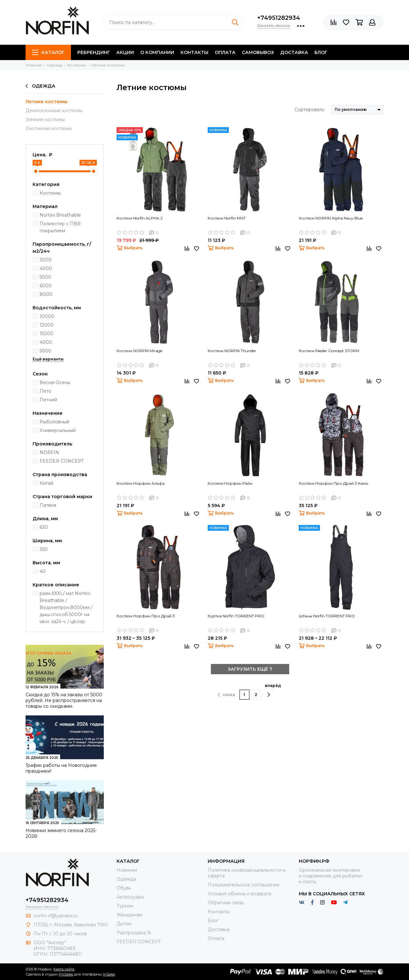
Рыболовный (54, 422)
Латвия (48, 505)
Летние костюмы (46, 102)
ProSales (66, 974)
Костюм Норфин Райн (230, 483)
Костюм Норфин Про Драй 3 (146, 616)
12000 (47, 325)
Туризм (125, 906)
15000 (46, 334)
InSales (109, 974)
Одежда (40, 86)
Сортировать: (310, 110)
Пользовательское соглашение (244, 885)
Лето (46, 391)
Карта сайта (64, 969)
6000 (46, 286)
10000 (47, 316)
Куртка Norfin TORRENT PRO (236, 616)
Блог (321, 52)
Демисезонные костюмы (54, 111)
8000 (46, 294)
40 (43, 571)
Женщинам (129, 915)
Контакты (194, 52)
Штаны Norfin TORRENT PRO (327, 616)
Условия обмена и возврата (239, 894)
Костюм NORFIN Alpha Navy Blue (331, 218)
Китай (46, 483)
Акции (125, 52)
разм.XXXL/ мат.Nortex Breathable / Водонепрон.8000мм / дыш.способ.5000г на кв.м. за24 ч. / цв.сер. (66, 607)
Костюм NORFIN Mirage (139, 351)
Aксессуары (130, 897)
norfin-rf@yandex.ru (56, 916)
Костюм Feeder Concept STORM (329, 351)
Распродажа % (134, 933)
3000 (46, 260)
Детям (124, 924)
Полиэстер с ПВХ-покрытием (61, 227)
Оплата (225, 52)
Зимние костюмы (45, 120)
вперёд (273, 690)
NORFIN (49, 452)
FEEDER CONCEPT (62, 461)
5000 (46, 277)
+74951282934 (279, 18)
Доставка (294, 52)
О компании (157, 52)
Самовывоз (258, 52)
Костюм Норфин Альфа (141, 483)
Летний (48, 400)
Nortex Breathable (60, 215)
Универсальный (58, 430)
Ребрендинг (94, 52)
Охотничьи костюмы (49, 128)
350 (44, 549)
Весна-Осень (55, 382)
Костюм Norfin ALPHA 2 (140, 218)
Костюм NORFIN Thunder (232, 351)
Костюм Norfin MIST (227, 218)
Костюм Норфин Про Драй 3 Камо (334, 483)
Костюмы (50, 193)
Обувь (124, 888)
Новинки (127, 870)
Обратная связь (226, 903)
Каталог (48, 52)
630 (44, 527)
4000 (46, 268)
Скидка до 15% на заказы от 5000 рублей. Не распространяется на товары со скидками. (64, 700)
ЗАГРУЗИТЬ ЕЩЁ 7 (250, 669)
